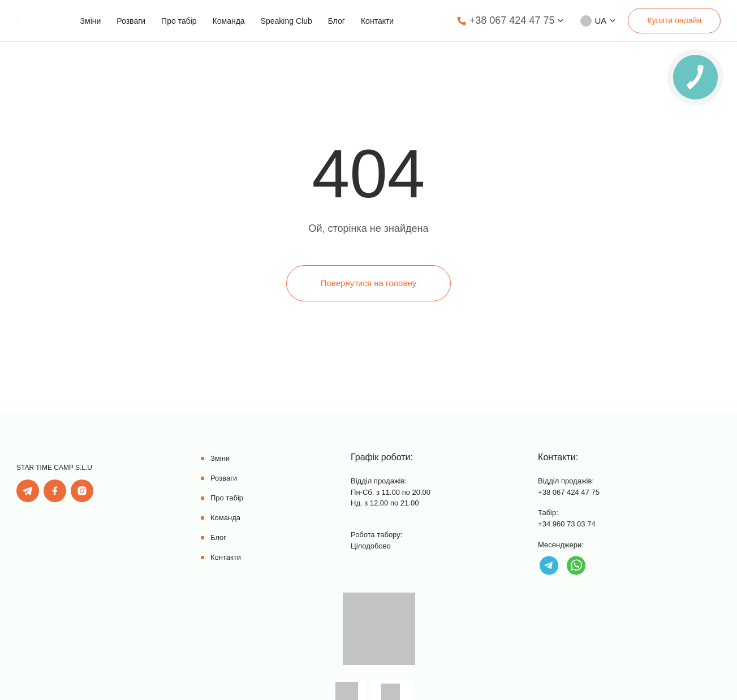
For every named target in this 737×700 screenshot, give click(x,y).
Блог (337, 21)
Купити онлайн (674, 20)
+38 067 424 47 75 (512, 20)
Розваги (131, 21)
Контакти (377, 21)
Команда (229, 21)
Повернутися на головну (368, 283)
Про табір (179, 21)
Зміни (91, 21)
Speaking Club (286, 21)
